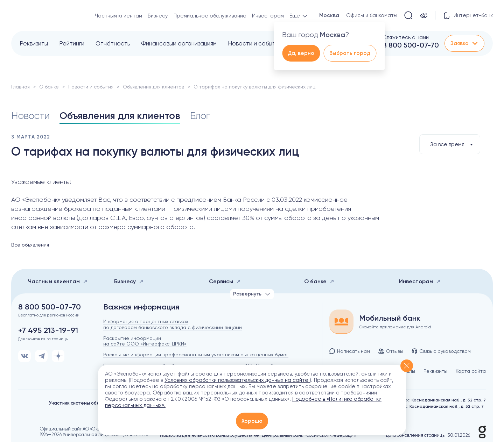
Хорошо (252, 421)
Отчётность (113, 43)
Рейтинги (72, 43)
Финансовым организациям (179, 43)
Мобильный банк (390, 318)
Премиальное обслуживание (210, 16)
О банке (49, 87)
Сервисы (225, 281)
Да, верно (301, 53)
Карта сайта (471, 371)
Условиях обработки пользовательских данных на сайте (237, 380)
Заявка (464, 43)
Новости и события (255, 43)
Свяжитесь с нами (406, 37)
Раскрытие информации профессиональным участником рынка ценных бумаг (196, 355)
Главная (20, 87)
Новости (30, 116)
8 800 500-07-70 (411, 45)
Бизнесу (158, 16)
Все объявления (30, 245)
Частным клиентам (118, 16)
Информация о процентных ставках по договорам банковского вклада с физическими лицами (173, 324)
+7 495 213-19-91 (48, 330)
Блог (200, 116)
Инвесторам (268, 16)
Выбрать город (350, 53)
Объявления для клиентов (153, 87)
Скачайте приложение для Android (395, 327)
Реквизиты (34, 43)
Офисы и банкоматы (372, 15)
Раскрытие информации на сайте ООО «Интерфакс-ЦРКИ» (145, 341)
